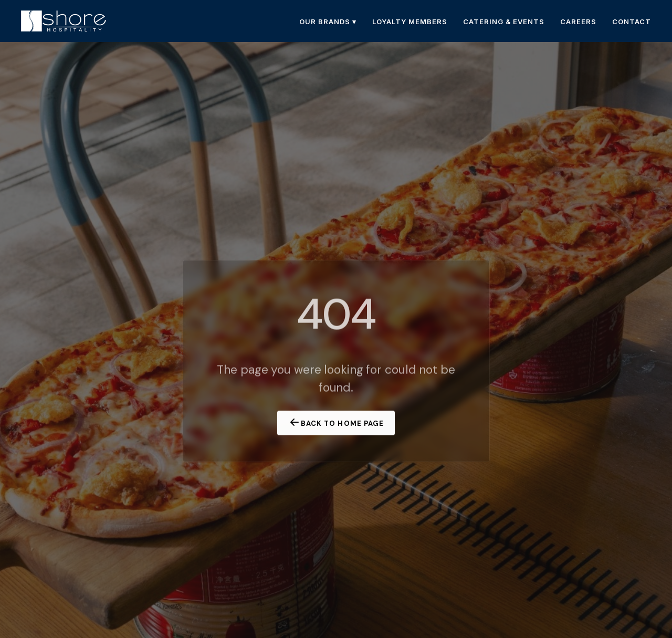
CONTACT (632, 22)
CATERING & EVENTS (504, 22)
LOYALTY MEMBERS (410, 22)
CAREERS (578, 22)
